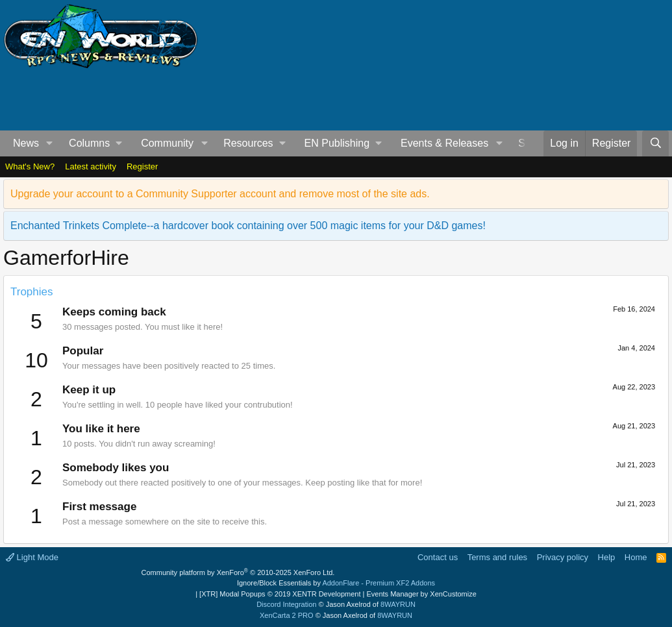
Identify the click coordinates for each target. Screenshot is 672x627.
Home (636, 557)
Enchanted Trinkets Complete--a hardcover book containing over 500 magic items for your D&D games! (248, 226)
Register (142, 166)
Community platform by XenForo (238, 572)
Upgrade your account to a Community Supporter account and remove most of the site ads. (220, 194)
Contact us (438, 557)
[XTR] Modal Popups (280, 594)
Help (607, 557)
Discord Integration (286, 604)
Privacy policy (563, 557)
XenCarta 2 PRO (287, 615)
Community (167, 143)
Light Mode (32, 557)
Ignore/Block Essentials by (336, 583)
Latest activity (91, 166)
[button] (50, 143)
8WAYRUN (398, 604)
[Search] (655, 143)
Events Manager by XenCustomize (421, 594)
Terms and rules (497, 557)
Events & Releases (444, 143)
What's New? (30, 166)
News (26, 143)
